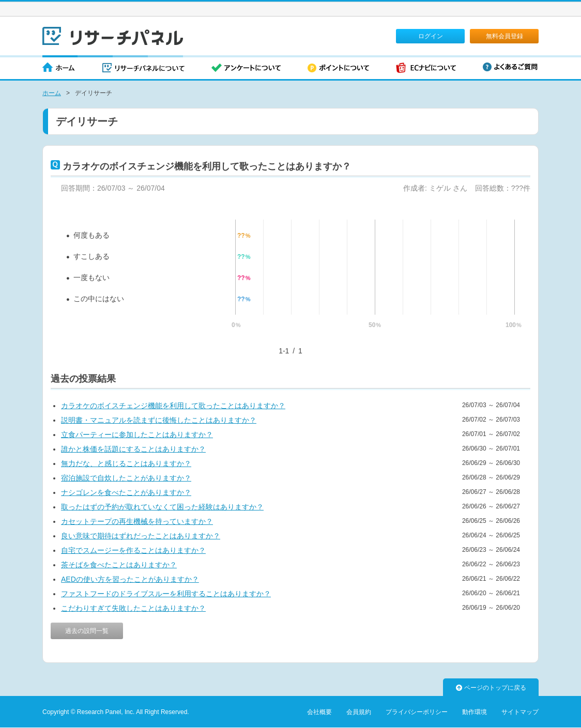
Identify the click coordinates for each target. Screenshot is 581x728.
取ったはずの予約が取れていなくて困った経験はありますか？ (162, 507)
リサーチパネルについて (143, 68)
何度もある (91, 235)
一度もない (91, 277)
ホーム (59, 68)
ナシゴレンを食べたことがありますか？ (126, 492)
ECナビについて (426, 68)
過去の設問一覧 (87, 631)
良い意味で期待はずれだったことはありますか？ (141, 536)
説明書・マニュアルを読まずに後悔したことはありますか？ (159, 420)
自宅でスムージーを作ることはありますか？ (133, 550)
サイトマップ (520, 712)
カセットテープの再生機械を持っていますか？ (137, 521)
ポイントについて (338, 68)
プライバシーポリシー (417, 712)
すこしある (91, 256)
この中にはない (99, 299)
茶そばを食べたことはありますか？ (119, 565)
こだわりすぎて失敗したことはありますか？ (133, 608)
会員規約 (359, 712)
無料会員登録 (504, 36)
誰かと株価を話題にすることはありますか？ (133, 449)
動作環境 (475, 712)
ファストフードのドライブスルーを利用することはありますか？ (166, 594)
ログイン (431, 36)
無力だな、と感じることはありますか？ (126, 463)
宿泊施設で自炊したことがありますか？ (126, 478)
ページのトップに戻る (491, 688)
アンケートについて (246, 68)
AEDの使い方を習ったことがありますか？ (130, 579)
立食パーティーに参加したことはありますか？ (137, 435)
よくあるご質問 (510, 67)
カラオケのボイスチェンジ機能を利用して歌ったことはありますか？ (173, 406)
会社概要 (319, 712)
